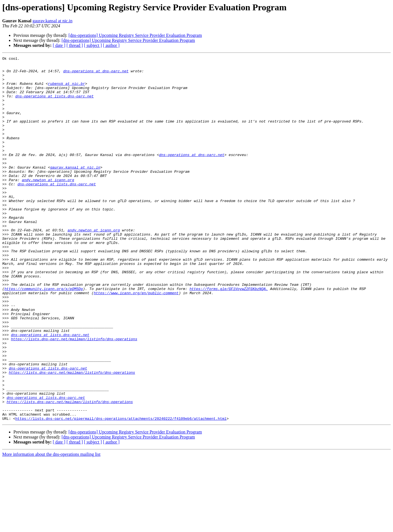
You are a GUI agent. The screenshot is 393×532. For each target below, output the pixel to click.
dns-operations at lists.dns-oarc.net (55, 104)
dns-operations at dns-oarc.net (96, 74)
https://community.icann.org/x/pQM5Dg (44, 336)
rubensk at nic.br (67, 89)
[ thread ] (75, 45)
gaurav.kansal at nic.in (52, 21)
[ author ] (111, 45)
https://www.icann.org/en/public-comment (136, 341)
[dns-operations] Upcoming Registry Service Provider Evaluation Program (135, 35)
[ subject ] (93, 45)
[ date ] (59, 45)
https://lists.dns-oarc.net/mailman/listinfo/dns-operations (74, 396)
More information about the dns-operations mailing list (51, 527)
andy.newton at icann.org (48, 205)
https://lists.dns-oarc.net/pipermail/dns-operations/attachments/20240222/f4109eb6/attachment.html (121, 491)
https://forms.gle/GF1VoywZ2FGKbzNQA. (229, 336)
